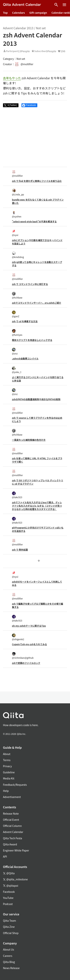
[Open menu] (64, 5)
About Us (8, 949)
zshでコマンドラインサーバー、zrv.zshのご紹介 (37, 303)
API (5, 856)
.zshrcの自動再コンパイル (25, 358)
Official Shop (11, 933)
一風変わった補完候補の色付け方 (29, 440)
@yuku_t (17, 370)
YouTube (8, 898)
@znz (15, 351)
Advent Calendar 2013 (18, 28)
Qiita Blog (9, 962)
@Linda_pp (18, 192)
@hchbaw (17, 295)
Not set (41, 28)
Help (6, 791)
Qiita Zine (9, 927)
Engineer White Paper (16, 850)
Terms (7, 760)
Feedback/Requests (15, 785)
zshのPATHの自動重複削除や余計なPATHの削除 (36, 399)
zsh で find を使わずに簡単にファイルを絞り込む (37, 181)
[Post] (11, 105)
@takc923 (17, 495)
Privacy (7, 766)
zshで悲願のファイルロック (26, 663)
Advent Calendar (13, 832)
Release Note (11, 814)
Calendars (18, 13)
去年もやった (12, 78)
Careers (8, 956)
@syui (15, 233)
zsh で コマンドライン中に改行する (30, 284)
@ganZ (16, 314)
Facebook (9, 892)
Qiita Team (10, 921)
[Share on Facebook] (29, 105)
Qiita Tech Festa (13, 838)
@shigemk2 (18, 637)
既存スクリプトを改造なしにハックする (32, 340)
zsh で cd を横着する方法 (25, 321)
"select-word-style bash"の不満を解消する (34, 221)
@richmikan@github (23, 656)
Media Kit (9, 778)
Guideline (9, 772)
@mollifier (17, 174)
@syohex (17, 214)
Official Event (11, 820)
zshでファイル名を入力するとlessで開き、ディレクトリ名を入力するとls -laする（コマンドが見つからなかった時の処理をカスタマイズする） (37, 506)
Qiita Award (10, 844)
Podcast (8, 904)
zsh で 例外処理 (20, 550)
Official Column (12, 826)
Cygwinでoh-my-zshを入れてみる (29, 644)
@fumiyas (17, 333)
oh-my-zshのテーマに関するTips (29, 626)
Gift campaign (38, 13)
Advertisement (12, 797)
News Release (11, 968)
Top (5, 13)
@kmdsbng (18, 255)
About (7, 754)
